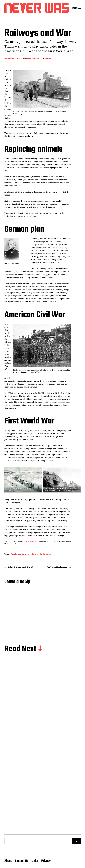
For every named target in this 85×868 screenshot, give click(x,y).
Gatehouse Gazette (20, 555)
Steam (48, 59)
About (8, 861)
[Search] (76, 841)
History (34, 555)
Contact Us (22, 861)
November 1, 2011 (12, 59)
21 (31, 541)
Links (35, 861)
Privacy (46, 861)
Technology (45, 555)
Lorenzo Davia (33, 59)
